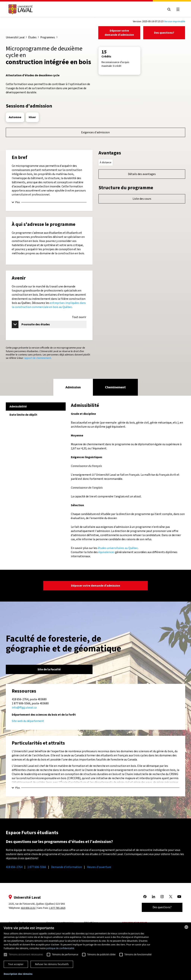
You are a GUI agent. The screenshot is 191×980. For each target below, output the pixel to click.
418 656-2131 (28, 908)
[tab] (73, 387)
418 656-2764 (14, 867)
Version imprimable (175, 21)
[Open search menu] (169, 9)
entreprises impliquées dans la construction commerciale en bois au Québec (49, 305)
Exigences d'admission (95, 132)
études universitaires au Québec (118, 548)
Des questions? (164, 33)
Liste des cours (142, 199)
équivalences (106, 552)
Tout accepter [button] (16, 964)
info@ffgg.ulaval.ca (24, 707)
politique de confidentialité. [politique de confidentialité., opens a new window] (61, 948)
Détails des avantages (142, 174)
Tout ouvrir (79, 317)
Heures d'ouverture (99, 867)
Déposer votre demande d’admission (119, 33)
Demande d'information (66, 867)
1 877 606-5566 (37, 867)
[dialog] (95, 951)
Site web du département (28, 721)
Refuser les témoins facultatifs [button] (52, 964)
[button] (18, 974)
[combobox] (186, 927)
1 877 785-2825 (57, 908)
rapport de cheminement (37, 358)
